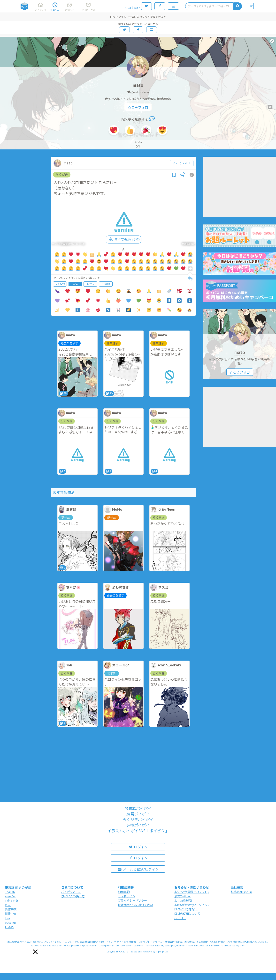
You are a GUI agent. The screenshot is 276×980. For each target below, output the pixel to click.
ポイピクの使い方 (73, 896)
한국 (8, 905)
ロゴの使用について (187, 914)
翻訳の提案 (23, 887)
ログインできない (186, 909)
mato (138, 85)
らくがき (62, 175)
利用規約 (124, 892)
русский (10, 923)
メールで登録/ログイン (138, 869)
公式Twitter (182, 896)
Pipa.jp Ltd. (163, 951)
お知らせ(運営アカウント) (192, 892)
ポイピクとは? (71, 892)
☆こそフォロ (138, 107)
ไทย (7, 918)
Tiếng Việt (12, 901)
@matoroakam (140, 92)
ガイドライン (127, 896)
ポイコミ (180, 918)
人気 (75, 284)
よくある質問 (183, 901)
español (10, 896)
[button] (35, 952)
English (10, 892)
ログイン (138, 847)
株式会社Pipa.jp (241, 892)
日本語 (9, 927)
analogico (147, 951)
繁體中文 (11, 914)
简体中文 (11, 909)
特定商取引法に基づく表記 (135, 905)
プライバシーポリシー (132, 901)
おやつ (90, 284)
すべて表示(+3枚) (124, 239)
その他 (106, 284)
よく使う (60, 284)
